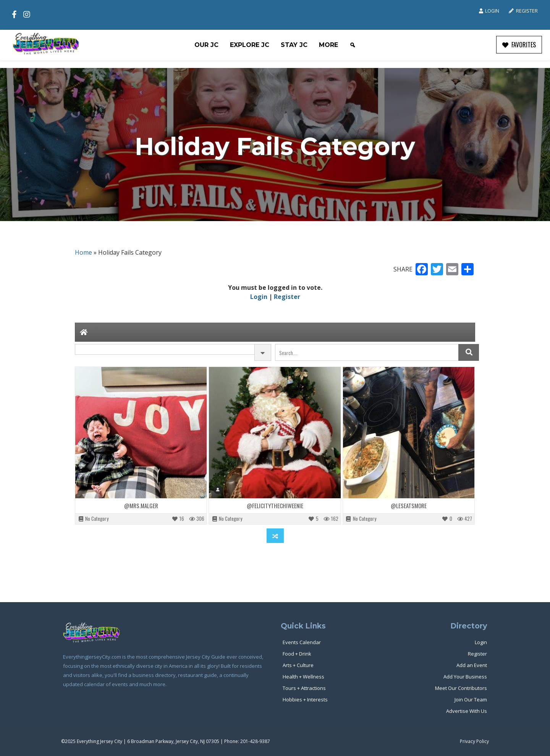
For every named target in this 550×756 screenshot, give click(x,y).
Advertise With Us (467, 711)
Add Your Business (465, 677)
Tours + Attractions (304, 688)
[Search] (353, 45)
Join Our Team (471, 699)
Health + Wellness (303, 677)
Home (83, 252)
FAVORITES (519, 45)
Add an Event (472, 665)
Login (489, 11)
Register (523, 11)
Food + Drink (297, 654)
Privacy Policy (474, 741)
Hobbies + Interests (305, 699)
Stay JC (294, 45)
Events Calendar (302, 642)
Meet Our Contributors (461, 688)
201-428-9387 (255, 741)
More (328, 45)
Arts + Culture (298, 665)
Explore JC (250, 45)
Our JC (206, 45)
